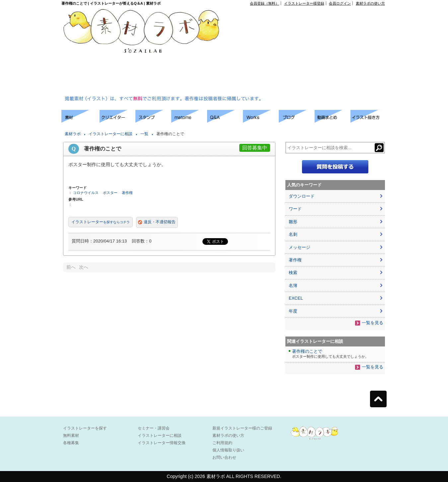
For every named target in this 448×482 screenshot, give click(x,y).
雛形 (293, 222)
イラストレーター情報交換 (162, 443)
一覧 (144, 134)
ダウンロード (302, 196)
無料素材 (71, 435)
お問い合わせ (224, 457)
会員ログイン (340, 3)
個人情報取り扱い (228, 450)
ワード (295, 209)
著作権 (127, 193)
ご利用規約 (222, 443)
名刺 (293, 234)
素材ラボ (73, 134)
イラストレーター (101, 222)
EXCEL (296, 298)
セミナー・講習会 (154, 428)
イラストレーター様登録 (304, 3)
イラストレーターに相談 (111, 134)
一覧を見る (373, 323)
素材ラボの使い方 (370, 3)
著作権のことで (307, 351)
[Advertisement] (286, 52)
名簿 (293, 286)
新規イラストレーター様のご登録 (242, 428)
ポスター (110, 193)
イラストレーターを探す (85, 428)
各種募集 (71, 443)
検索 (293, 273)
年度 (293, 311)
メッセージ (299, 247)
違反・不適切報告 (160, 222)
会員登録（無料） (264, 3)
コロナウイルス (86, 193)
